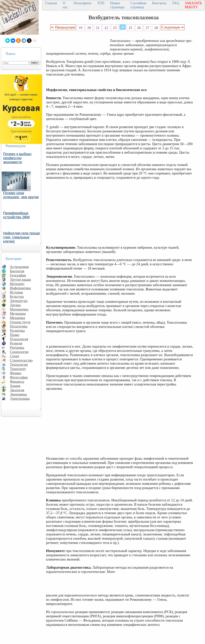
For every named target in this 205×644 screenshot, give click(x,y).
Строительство (21, 360)
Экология (17, 390)
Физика (16, 373)
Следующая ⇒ (173, 27)
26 (139, 28)
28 (156, 28)
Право (15, 335)
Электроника (20, 399)
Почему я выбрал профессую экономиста (17, 158)
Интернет (17, 284)
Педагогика (19, 326)
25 (130, 28)
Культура (17, 296)
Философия (19, 377)
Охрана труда (20, 322)
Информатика (20, 288)
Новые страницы (117, 5)
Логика (15, 305)
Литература (19, 301)
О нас (65, 5)
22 (106, 28)
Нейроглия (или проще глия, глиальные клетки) (22, 237)
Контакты (159, 3)
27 (148, 28)
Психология (19, 339)
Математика (19, 309)
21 (98, 28)
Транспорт (18, 369)
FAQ (176, 3)
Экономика (18, 394)
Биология (17, 271)
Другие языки (20, 279)
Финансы (17, 382)
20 (89, 28)
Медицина (18, 313)
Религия (16, 343)
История (16, 292)
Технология (19, 365)
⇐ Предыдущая (63, 27)
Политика (17, 331)
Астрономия (19, 267)
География (18, 275)
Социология (19, 352)
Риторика (17, 348)
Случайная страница (138, 5)
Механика (18, 318)
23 (115, 28)
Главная (51, 3)
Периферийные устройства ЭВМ (16, 215)
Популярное (82, 3)
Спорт (15, 356)
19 (81, 28)
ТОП (101, 3)
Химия (15, 386)
